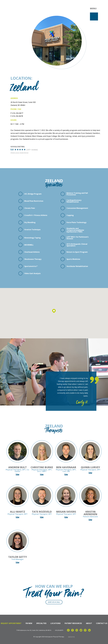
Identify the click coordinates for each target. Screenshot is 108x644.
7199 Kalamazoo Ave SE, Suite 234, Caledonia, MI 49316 (34, 630)
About (89, 623)
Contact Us (102, 623)
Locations (56, 623)
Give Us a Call (54, 602)
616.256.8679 (59, 630)
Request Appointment (11, 623)
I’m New (29, 623)
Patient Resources (73, 623)
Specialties (41, 623)
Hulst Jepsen (20, 9)
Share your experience (19, 153)
